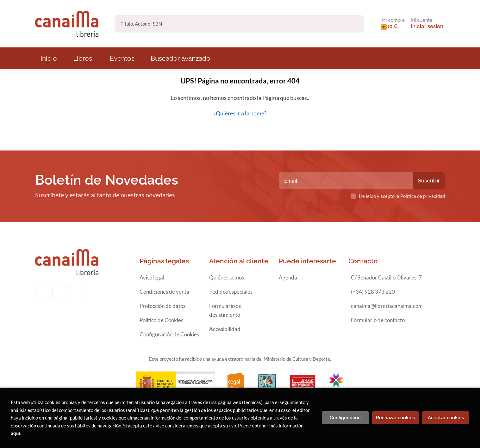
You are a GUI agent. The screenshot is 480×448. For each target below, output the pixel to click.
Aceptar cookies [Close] (446, 418)
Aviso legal (152, 277)
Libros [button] (83, 58)
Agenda (288, 277)
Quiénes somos (227, 277)
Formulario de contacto (378, 320)
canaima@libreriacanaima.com (387, 306)
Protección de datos (162, 306)
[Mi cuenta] (427, 24)
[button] (393, 24)
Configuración (345, 418)
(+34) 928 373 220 (373, 292)
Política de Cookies (161, 320)
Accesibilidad (225, 329)
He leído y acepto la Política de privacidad (402, 196)
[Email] (347, 181)
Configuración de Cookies (169, 334)
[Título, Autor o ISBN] (229, 24)
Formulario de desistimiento (225, 310)
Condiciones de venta (164, 292)
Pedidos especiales (231, 292)
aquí (16, 433)
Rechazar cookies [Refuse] (395, 418)
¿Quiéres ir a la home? (240, 113)
